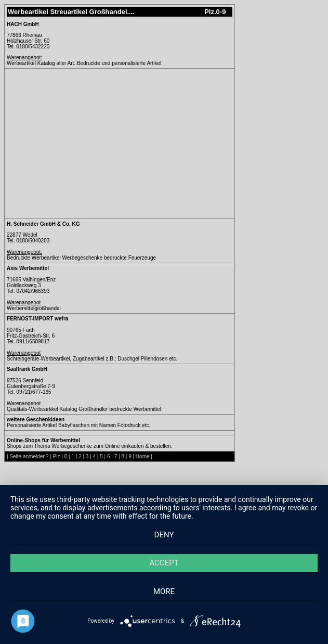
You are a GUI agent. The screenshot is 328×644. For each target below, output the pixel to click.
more (164, 591)
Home (143, 456)
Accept (164, 563)
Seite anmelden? (29, 456)
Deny (164, 535)
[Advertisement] (94, 144)
